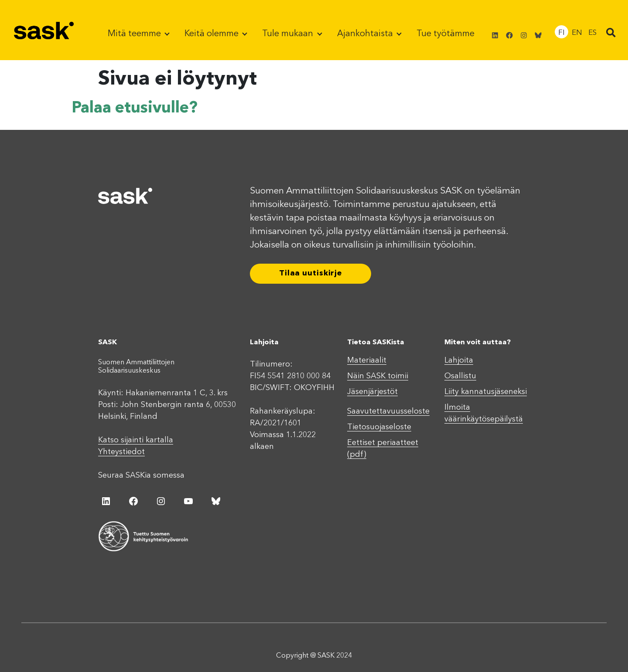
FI (561, 33)
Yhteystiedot (121, 452)
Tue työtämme (445, 34)
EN (577, 33)
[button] (611, 34)
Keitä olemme (213, 34)
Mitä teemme (135, 34)
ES (592, 33)
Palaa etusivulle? (135, 109)
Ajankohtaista (366, 34)
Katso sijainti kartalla (136, 440)
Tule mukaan (289, 34)
